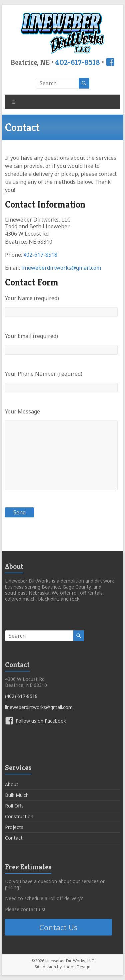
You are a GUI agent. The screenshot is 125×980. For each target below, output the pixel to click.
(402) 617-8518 (21, 696)
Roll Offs (14, 806)
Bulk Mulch (17, 795)
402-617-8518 (78, 62)
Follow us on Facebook (41, 721)
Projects (14, 827)
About (12, 784)
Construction (19, 816)
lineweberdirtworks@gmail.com (61, 268)
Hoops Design (76, 967)
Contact (14, 838)
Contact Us (58, 927)
